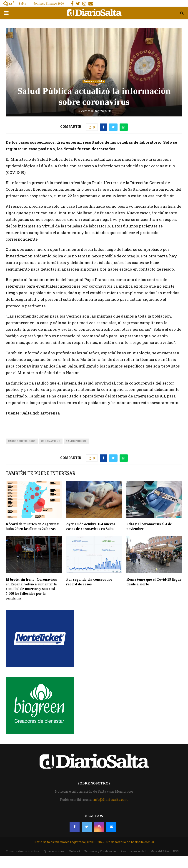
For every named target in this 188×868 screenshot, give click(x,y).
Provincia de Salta (94, 81)
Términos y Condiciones (100, 851)
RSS (176, 851)
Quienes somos (54, 851)
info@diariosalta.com (110, 800)
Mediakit (74, 851)
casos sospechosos (22, 441)
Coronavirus (51, 441)
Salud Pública (76, 441)
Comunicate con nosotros (23, 851)
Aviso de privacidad (133, 851)
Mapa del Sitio (160, 851)
